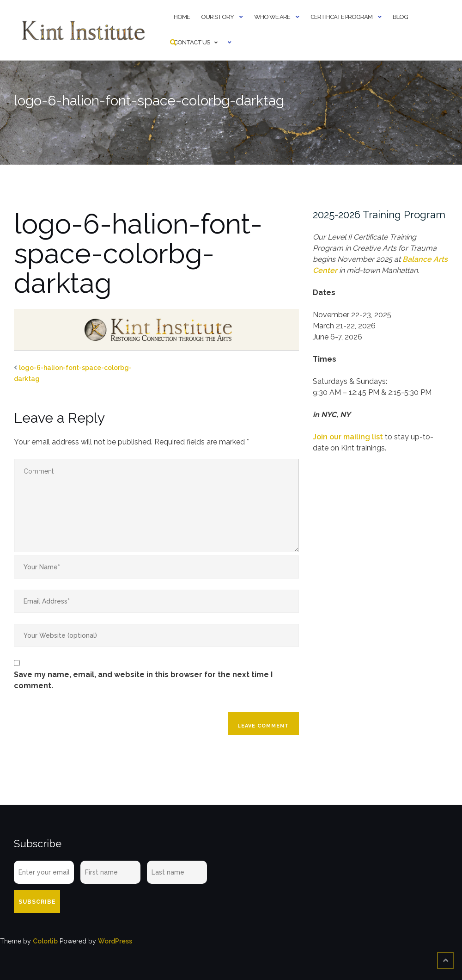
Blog (400, 17)
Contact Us (192, 42)
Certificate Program (341, 17)
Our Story (217, 17)
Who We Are (272, 17)
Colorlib (45, 941)
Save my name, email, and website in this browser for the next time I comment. (143, 680)
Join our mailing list (348, 437)
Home (182, 17)
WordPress (115, 941)
